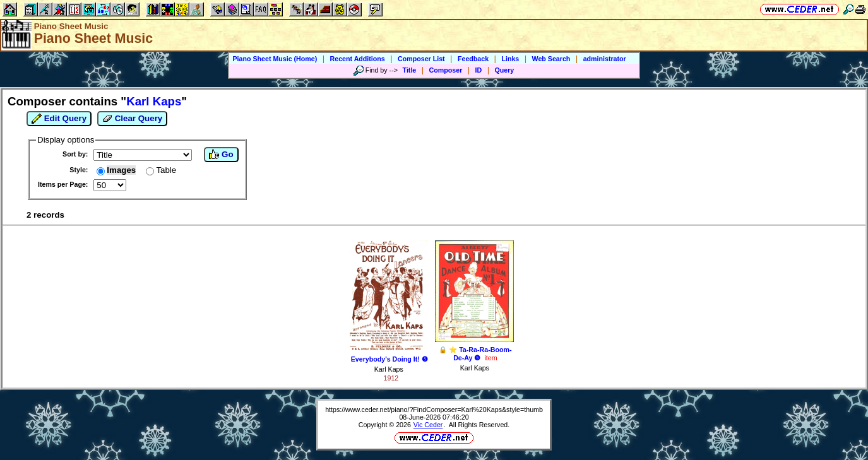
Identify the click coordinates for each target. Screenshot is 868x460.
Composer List (421, 59)
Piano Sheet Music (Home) (275, 59)
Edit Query (59, 119)
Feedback (473, 59)
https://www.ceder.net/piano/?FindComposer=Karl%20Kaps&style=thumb (434, 410)
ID (479, 70)
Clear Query (132, 119)
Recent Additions (358, 59)
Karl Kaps (389, 369)
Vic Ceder (428, 425)
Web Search (551, 59)
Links (510, 59)
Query (505, 70)
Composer (446, 70)
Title (410, 70)
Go (221, 155)
